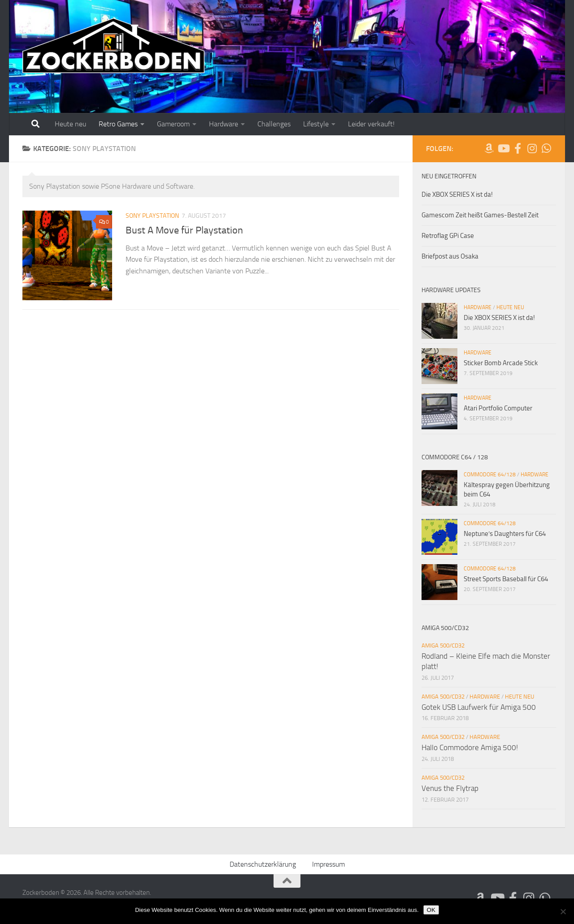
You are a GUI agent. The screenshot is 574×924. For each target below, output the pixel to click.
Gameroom (173, 124)
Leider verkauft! (371, 124)
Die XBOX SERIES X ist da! (457, 194)
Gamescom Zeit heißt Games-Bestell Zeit (480, 215)
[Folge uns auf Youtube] (503, 148)
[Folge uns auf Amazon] (489, 148)
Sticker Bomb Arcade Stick (501, 363)
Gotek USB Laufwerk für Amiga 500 (479, 707)
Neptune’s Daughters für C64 (505, 534)
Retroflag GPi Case (448, 236)
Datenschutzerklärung (263, 864)
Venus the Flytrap (450, 788)
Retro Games (118, 124)
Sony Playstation (152, 216)
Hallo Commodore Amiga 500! (470, 747)
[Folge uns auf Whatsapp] (546, 148)
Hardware (224, 124)
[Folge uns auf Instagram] (532, 148)
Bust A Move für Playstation (184, 230)
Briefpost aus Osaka (450, 256)
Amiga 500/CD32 (443, 646)
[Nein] (563, 911)
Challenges (274, 124)
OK (431, 910)
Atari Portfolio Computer (498, 408)
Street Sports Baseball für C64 (506, 579)
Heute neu (70, 124)
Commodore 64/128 (490, 475)
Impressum (328, 864)
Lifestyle (316, 124)
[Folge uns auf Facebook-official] (517, 148)
